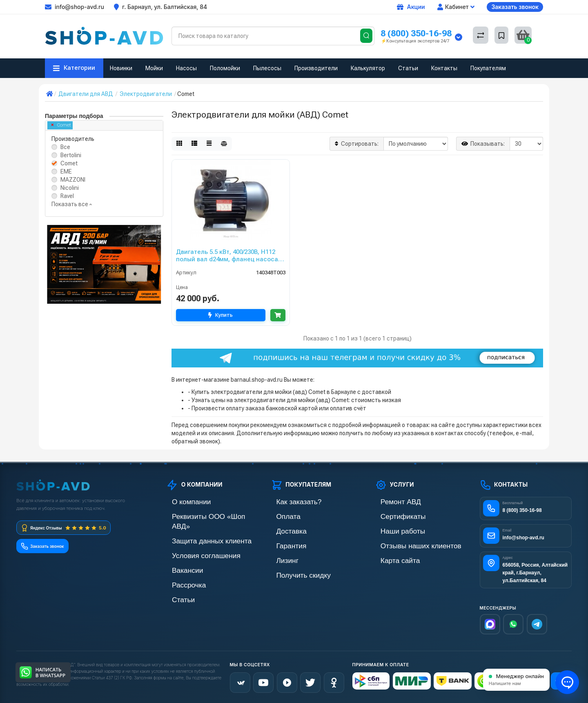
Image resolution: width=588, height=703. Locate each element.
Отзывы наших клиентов (407, 543)
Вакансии (179, 557)
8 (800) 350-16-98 (416, 33)
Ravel (67, 196)
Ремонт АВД (391, 502)
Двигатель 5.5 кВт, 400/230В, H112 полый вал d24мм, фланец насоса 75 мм (227, 256)
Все (65, 147)
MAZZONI (73, 180)
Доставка (283, 529)
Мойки (154, 68)
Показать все (72, 204)
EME (66, 171)
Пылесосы (267, 68)
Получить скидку (292, 571)
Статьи (408, 68)
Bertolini (71, 155)
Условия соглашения (193, 543)
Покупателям (488, 68)
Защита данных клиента (198, 529)
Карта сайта (391, 557)
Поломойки (225, 68)
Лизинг (280, 557)
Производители (316, 68)
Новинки (121, 68)
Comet (61, 125)
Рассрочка (180, 571)
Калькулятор (368, 68)
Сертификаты (393, 515)
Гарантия (283, 543)
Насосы (186, 68)
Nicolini (70, 188)
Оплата (281, 515)
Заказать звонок (515, 7)
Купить (218, 315)
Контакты (444, 68)
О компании (182, 502)
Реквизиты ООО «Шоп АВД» (203, 515)
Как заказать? (289, 502)
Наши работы (393, 529)
